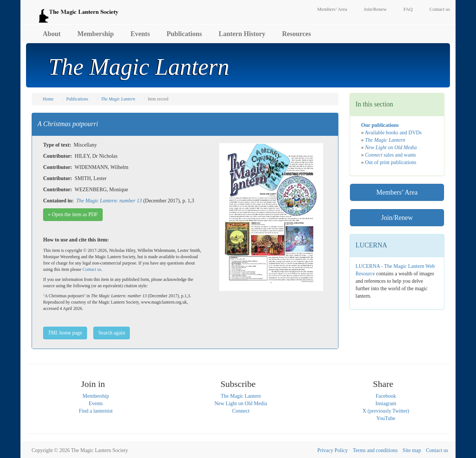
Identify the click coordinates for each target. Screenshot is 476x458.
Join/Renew (375, 9)
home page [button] (65, 333)
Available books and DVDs (393, 133)
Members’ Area (332, 9)
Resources (297, 34)
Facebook (386, 396)
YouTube (386, 418)
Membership (96, 34)
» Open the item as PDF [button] (73, 214)
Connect (241, 411)
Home (48, 99)
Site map (412, 450)
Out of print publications (391, 162)
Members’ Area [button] (397, 192)
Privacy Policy (332, 450)
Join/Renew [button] (397, 218)
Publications (184, 34)
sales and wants (391, 155)
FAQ (408, 9)
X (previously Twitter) (386, 411)
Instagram (386, 403)
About (52, 34)
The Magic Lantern (241, 396)
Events (140, 34)
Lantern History (242, 34)
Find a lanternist (96, 411)
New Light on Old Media (241, 403)
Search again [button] (112, 333)
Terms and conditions (375, 450)
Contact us (440, 9)
